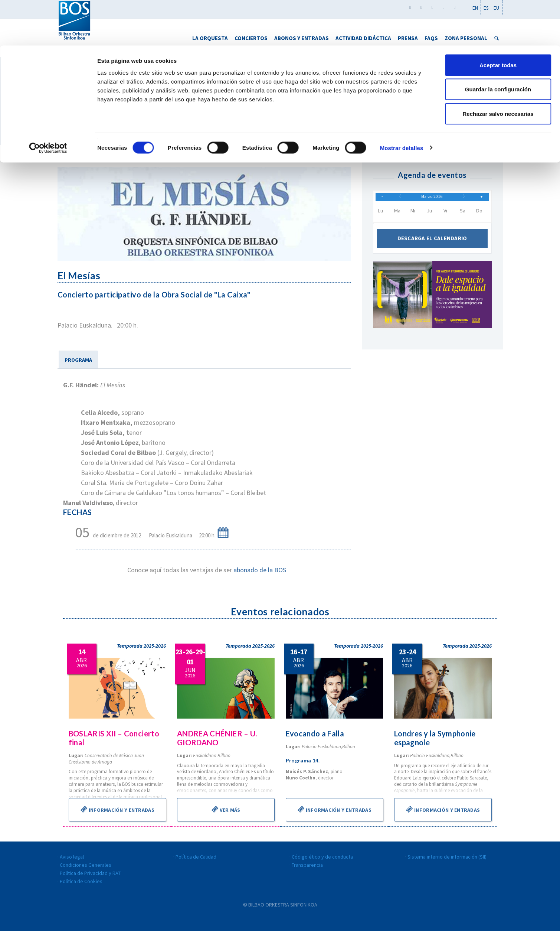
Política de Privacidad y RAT (90, 873)
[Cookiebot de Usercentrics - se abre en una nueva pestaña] (48, 102)
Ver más (226, 809)
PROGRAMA (78, 360)
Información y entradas (117, 809)
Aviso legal (72, 857)
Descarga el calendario (432, 243)
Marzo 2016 (432, 199)
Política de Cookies (81, 881)
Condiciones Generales (86, 865)
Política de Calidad (196, 857)
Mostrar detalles (402, 102)
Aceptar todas (498, 19)
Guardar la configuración (498, 44)
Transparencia (307, 865)
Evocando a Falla (315, 733)
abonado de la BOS (260, 570)
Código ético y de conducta (322, 857)
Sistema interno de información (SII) (447, 857)
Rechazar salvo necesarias (498, 68)
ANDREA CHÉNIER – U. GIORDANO (218, 738)
